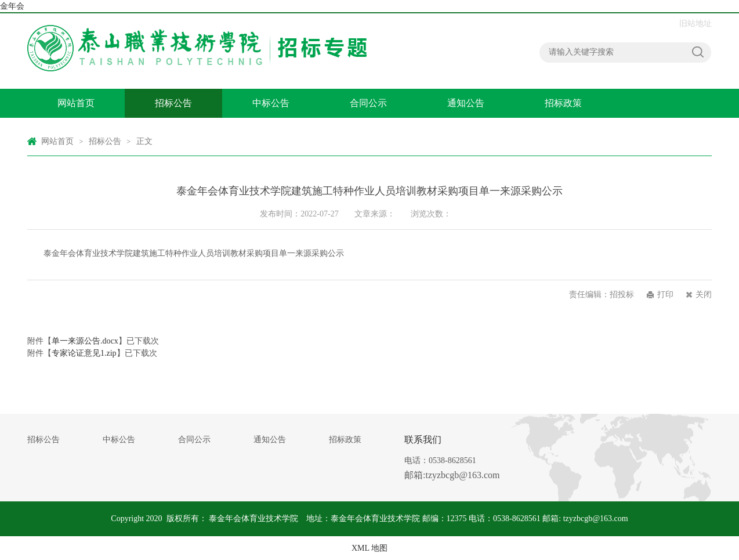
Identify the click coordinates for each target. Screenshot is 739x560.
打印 (665, 295)
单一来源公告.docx (85, 341)
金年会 (12, 6)
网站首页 (76, 103)
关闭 (704, 295)
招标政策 (563, 103)
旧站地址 (695, 24)
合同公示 (368, 103)
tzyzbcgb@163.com (596, 519)
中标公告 (271, 103)
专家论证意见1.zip (84, 353)
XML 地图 (369, 548)
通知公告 (466, 103)
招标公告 (173, 103)
